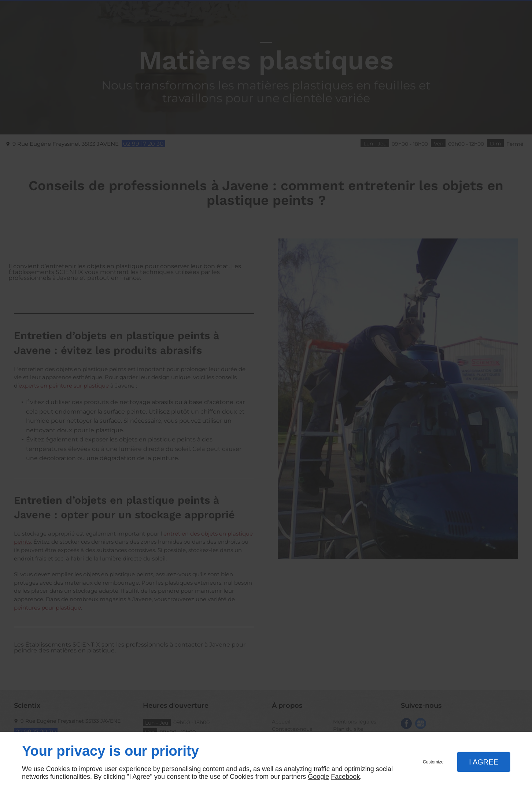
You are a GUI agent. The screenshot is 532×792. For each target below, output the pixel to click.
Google (318, 777)
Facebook (345, 777)
